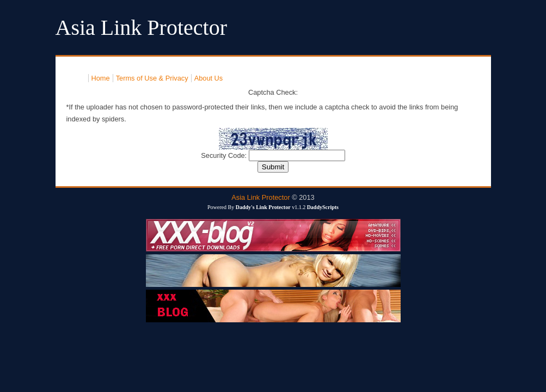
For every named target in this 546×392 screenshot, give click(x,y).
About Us (209, 78)
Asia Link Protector (260, 197)
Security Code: (225, 155)
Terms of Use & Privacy (152, 78)
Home (101, 78)
